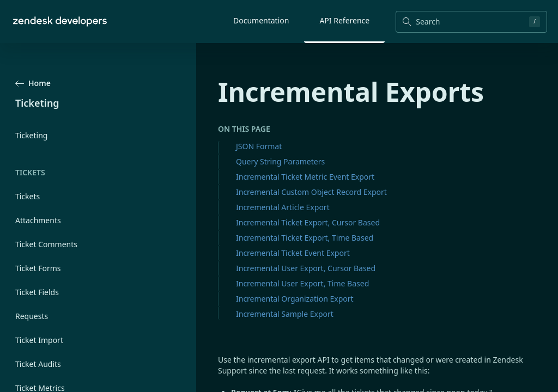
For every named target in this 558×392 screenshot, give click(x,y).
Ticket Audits (38, 364)
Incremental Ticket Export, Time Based (305, 238)
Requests (32, 316)
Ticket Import (39, 340)
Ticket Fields (37, 292)
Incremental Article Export (283, 207)
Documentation (261, 20)
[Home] (60, 22)
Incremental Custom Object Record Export (311, 192)
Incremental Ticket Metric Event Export (305, 177)
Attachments (38, 220)
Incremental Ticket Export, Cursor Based (308, 222)
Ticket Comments (46, 244)
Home (33, 83)
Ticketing (31, 135)
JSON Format (259, 146)
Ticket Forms (38, 268)
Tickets (28, 196)
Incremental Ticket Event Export (293, 253)
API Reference (344, 20)
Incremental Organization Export (295, 299)
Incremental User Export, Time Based (302, 283)
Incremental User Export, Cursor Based (306, 268)
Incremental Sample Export (285, 314)
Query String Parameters (280, 161)
